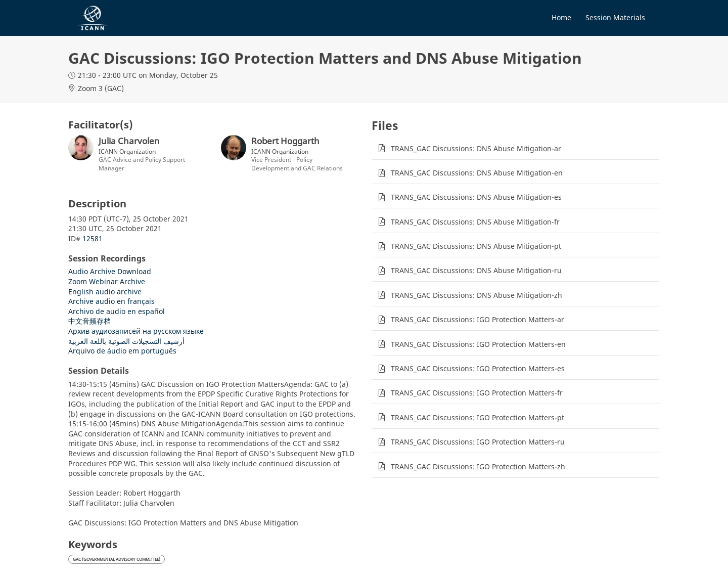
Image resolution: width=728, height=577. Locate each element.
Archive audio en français (111, 301)
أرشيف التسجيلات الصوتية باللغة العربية (126, 341)
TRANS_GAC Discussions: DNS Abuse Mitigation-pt (476, 246)
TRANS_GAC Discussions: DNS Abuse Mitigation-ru (476, 270)
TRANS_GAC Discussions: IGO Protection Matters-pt (477, 417)
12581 (93, 238)
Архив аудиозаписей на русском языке (136, 331)
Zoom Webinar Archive (107, 281)
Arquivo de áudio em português (122, 351)
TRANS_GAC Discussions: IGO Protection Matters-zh (478, 467)
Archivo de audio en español (117, 311)
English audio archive (105, 292)
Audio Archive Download (110, 271)
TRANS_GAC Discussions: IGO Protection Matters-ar (477, 319)
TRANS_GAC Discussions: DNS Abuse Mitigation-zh (476, 295)
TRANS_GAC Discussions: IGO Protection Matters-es (478, 368)
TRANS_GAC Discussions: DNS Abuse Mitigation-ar (476, 148)
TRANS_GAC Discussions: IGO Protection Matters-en (478, 344)
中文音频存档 (89, 321)
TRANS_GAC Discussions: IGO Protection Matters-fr (477, 393)
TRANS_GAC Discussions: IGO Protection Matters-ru (478, 442)
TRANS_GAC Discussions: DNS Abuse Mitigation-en (477, 173)
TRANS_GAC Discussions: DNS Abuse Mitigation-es (476, 197)
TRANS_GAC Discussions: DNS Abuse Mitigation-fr (475, 222)
